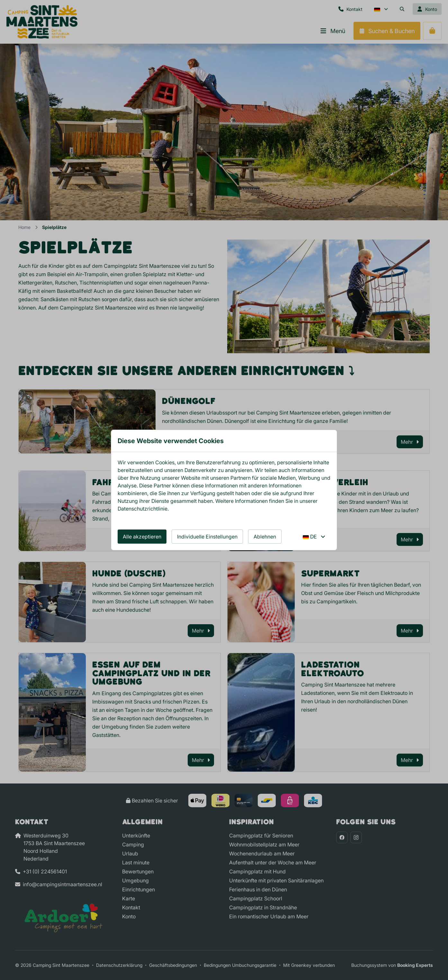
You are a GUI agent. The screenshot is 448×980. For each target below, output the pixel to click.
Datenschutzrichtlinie (143, 509)
